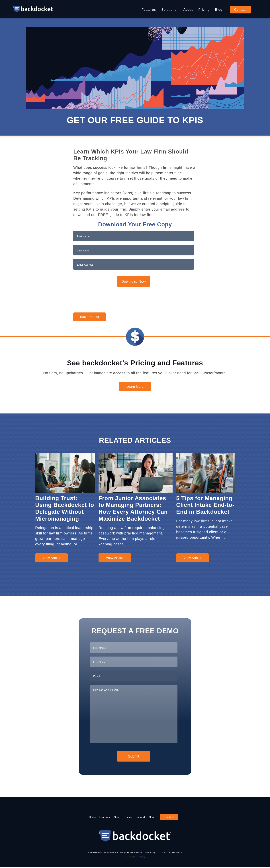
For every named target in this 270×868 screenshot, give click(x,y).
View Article (51, 558)
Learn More (135, 387)
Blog (219, 10)
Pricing (204, 10)
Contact (240, 10)
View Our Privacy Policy (135, 857)
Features (149, 10)
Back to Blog (90, 317)
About (188, 10)
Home (76, 817)
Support (148, 817)
